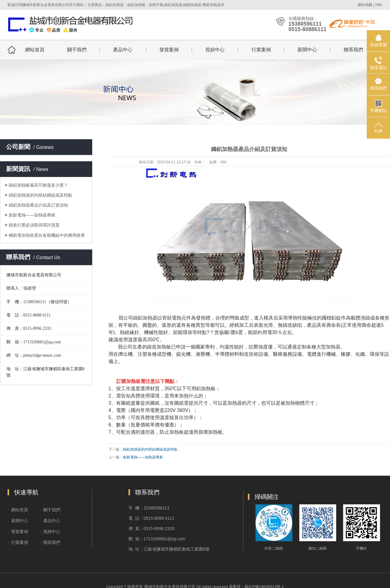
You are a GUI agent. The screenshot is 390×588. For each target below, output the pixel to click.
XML (379, 5)
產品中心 (123, 50)
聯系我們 (353, 50)
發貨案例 (169, 50)
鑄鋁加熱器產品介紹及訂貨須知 (38, 205)
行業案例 (261, 50)
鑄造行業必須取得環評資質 (34, 225)
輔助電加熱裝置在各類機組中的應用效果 (47, 235)
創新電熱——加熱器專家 (32, 215)
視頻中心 (215, 50)
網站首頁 (35, 50)
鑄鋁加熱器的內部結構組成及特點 (41, 195)
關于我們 (77, 50)
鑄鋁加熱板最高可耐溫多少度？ (38, 185)
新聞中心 (307, 50)
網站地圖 (365, 5)
